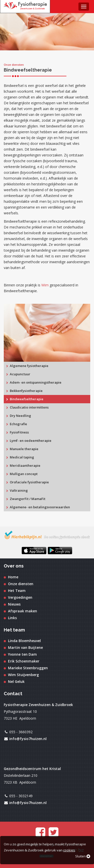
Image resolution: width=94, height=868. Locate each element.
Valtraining (17, 490)
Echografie (17, 424)
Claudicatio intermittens (27, 407)
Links (10, 618)
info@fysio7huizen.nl (28, 739)
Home (11, 577)
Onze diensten (19, 584)
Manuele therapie (22, 449)
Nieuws (12, 604)
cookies (69, 850)
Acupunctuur (18, 374)
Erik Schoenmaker (22, 661)
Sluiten (83, 856)
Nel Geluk (14, 681)
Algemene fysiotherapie (27, 366)
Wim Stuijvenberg (21, 675)
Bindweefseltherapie (25, 399)
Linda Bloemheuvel (22, 641)
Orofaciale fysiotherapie (28, 482)
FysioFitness (18, 432)
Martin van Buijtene (23, 647)
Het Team (15, 591)
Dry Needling (19, 416)
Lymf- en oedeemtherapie (29, 441)
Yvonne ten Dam (20, 654)
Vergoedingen (18, 597)
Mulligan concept (22, 474)
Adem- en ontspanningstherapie (34, 382)
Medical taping (20, 457)
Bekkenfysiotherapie (24, 391)
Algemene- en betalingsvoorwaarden (38, 507)
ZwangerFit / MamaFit (26, 499)
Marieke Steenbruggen (26, 668)
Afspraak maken (20, 611)
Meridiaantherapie (23, 465)
